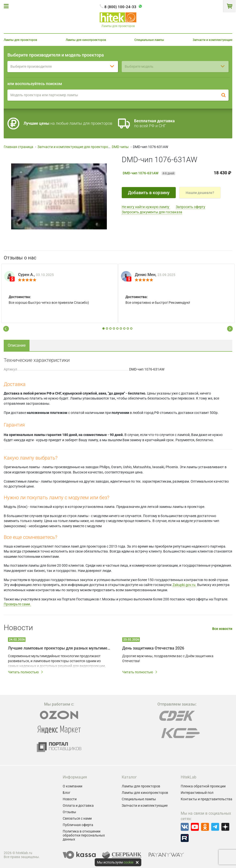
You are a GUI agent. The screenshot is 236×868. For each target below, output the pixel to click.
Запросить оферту (191, 207)
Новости (70, 799)
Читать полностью (26, 672)
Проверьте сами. (17, 604)
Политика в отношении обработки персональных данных (84, 835)
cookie (128, 862)
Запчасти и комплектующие (212, 40)
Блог (67, 793)
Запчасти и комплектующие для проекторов (74, 147)
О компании (73, 786)
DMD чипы (120, 147)
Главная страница (18, 147)
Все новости (222, 629)
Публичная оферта (78, 825)
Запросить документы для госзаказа (152, 212)
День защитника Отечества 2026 (153, 648)
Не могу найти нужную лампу (146, 207)
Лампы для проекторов (20, 40)
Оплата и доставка (78, 806)
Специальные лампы (149, 40)
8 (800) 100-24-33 (120, 7)
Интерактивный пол (197, 793)
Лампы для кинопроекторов (86, 40)
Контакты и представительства (206, 799)
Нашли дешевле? (200, 193)
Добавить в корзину (149, 193)
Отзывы (69, 812)
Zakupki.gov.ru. (184, 585)
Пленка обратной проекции (203, 786)
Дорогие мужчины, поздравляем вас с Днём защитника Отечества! (168, 658)
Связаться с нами (77, 818)
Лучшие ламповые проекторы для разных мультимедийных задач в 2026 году (60, 648)
